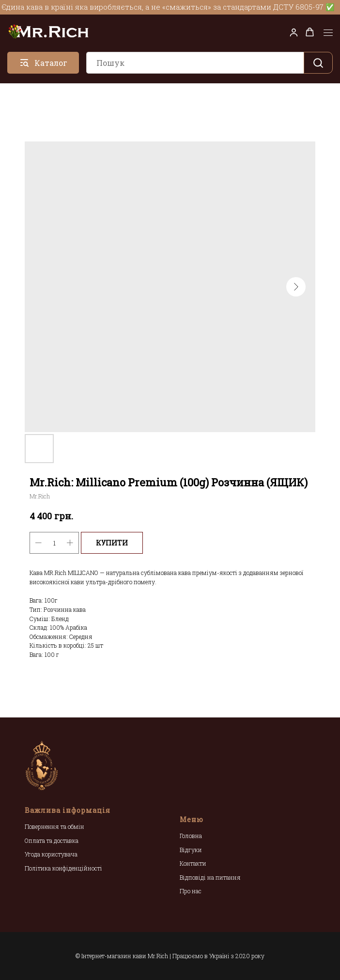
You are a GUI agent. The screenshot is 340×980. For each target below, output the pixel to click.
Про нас (191, 891)
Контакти (193, 863)
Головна (191, 836)
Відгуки (191, 850)
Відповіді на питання (210, 877)
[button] (294, 32)
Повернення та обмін (54, 826)
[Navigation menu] (328, 33)
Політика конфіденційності (63, 868)
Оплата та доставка (52, 840)
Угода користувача (51, 854)
